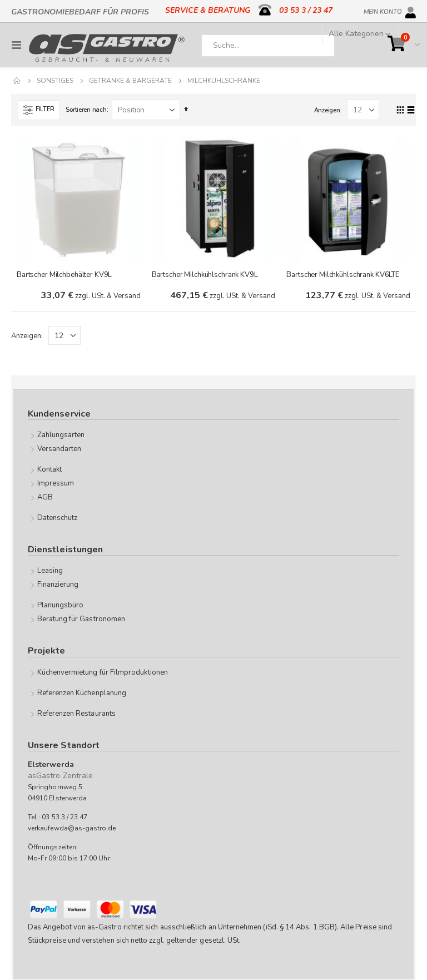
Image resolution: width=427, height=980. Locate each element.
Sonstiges (55, 81)
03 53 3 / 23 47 (306, 10)
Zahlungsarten (61, 435)
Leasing (50, 571)
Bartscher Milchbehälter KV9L (64, 275)
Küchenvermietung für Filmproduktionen (103, 672)
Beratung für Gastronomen (81, 620)
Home (17, 81)
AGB (45, 498)
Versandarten (59, 449)
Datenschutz (58, 518)
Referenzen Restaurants (76, 714)
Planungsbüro (61, 606)
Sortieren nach (86, 110)
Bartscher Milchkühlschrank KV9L (205, 275)
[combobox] (268, 46)
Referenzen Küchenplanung (82, 693)
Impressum (56, 484)
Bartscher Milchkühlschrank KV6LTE (343, 275)
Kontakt (49, 470)
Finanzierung (58, 585)
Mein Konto (383, 10)
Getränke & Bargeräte (130, 81)
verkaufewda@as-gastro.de (72, 829)
